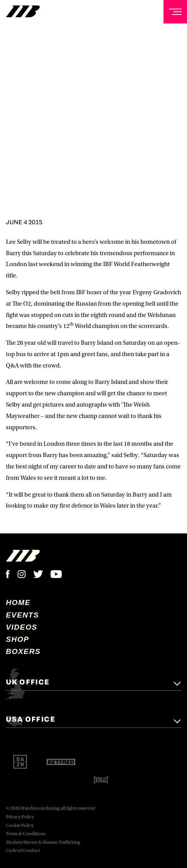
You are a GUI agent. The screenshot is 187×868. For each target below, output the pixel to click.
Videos (22, 627)
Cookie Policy (20, 826)
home (18, 602)
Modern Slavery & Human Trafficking (43, 842)
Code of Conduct (23, 851)
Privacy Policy (20, 817)
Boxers (23, 651)
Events (22, 615)
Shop (17, 639)
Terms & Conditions (26, 834)
